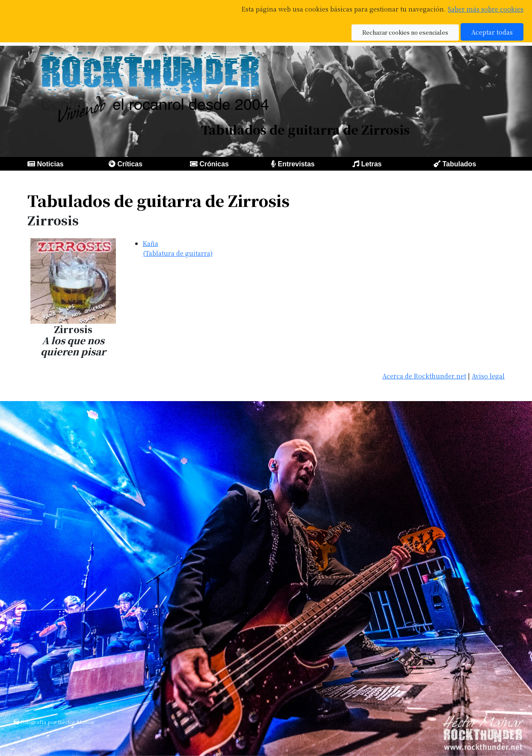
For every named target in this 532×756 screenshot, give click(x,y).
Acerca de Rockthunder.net (424, 376)
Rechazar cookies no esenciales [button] (405, 32)
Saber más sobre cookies (486, 9)
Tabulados (459, 164)
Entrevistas (296, 164)
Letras (371, 164)
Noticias (50, 164)
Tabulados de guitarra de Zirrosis (158, 200)
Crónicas (214, 164)
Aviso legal (488, 376)
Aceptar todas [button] (492, 32)
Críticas (130, 164)
